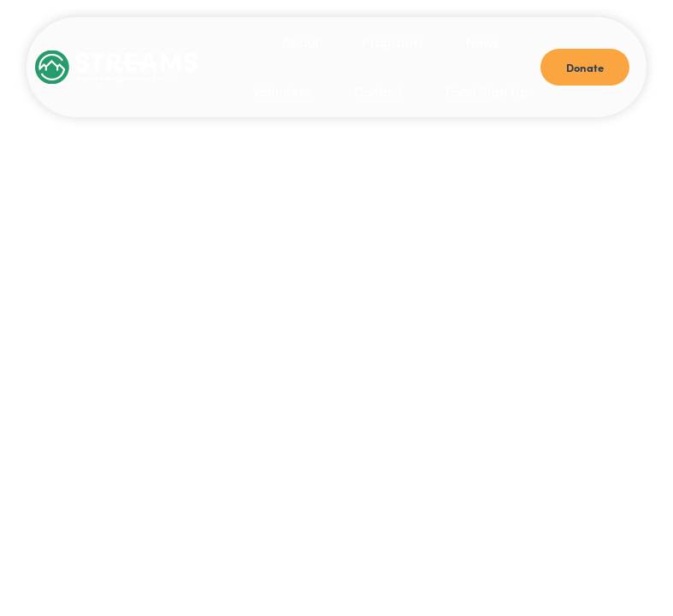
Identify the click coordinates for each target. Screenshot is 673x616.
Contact (378, 91)
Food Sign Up (487, 91)
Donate (585, 67)
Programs (393, 41)
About (301, 41)
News (483, 41)
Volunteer (282, 91)
